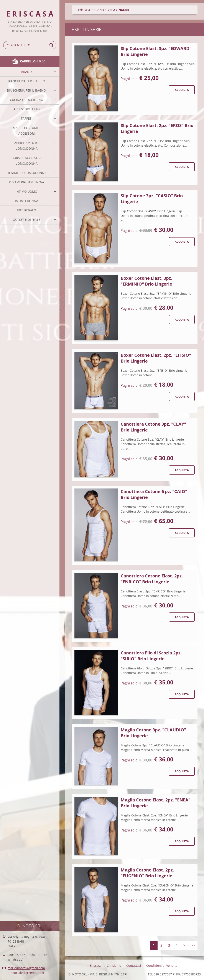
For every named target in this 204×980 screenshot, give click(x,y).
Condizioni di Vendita (162, 966)
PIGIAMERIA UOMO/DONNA (26, 173)
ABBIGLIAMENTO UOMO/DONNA (26, 146)
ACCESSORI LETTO (27, 109)
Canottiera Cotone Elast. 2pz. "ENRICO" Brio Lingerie (152, 579)
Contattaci (134, 966)
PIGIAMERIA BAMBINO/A (26, 182)
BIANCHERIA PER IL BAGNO (26, 90)
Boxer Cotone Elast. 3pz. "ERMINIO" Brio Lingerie (146, 281)
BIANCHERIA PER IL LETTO (26, 81)
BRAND (26, 72)
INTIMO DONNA (27, 201)
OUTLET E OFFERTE (26, 220)
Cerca (52, 45)
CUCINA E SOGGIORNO (27, 100)
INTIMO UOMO (26, 191)
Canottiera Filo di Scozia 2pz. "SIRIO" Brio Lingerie (151, 656)
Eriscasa (84, 10)
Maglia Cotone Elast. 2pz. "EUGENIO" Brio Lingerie (147, 873)
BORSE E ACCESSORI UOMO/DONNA (26, 161)
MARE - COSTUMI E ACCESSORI (27, 131)
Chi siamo (114, 966)
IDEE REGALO (26, 210)
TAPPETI (27, 118)
